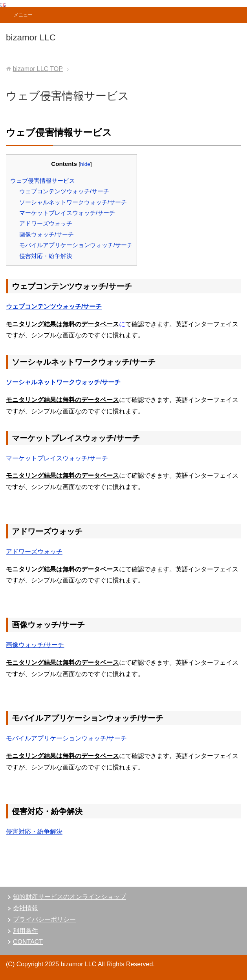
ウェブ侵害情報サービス (43, 181)
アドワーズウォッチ (46, 223)
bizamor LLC (31, 37)
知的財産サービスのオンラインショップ (70, 897)
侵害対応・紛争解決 (46, 256)
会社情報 (26, 908)
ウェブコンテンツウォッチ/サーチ (64, 191)
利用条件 (26, 931)
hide (85, 164)
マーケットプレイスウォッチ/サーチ (67, 213)
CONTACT (28, 942)
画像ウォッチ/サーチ (47, 234)
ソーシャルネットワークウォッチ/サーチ (73, 202)
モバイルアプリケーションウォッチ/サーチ (76, 245)
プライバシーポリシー (44, 919)
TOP (38, 69)
